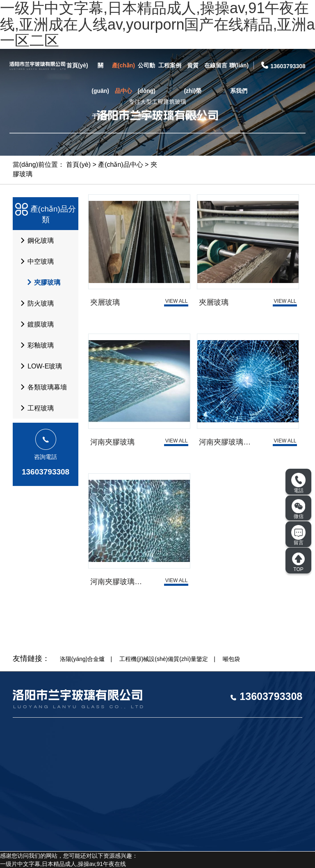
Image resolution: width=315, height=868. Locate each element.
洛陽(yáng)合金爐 (82, 659)
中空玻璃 (35, 261)
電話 (298, 483)
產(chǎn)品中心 (123, 78)
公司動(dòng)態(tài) (146, 91)
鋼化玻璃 (35, 240)
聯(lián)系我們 (239, 78)
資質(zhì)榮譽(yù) (193, 91)
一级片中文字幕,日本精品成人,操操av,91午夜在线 (63, 864)
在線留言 (216, 65)
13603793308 (46, 472)
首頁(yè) (77, 65)
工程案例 (170, 65)
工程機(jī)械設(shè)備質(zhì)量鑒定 (164, 659)
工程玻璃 (35, 408)
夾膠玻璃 (40, 282)
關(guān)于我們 (100, 91)
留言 (298, 535)
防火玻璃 (35, 303)
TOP (298, 562)
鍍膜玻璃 (35, 324)
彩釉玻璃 (35, 345)
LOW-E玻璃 (39, 366)
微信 (299, 509)
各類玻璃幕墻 (41, 387)
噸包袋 (231, 659)
